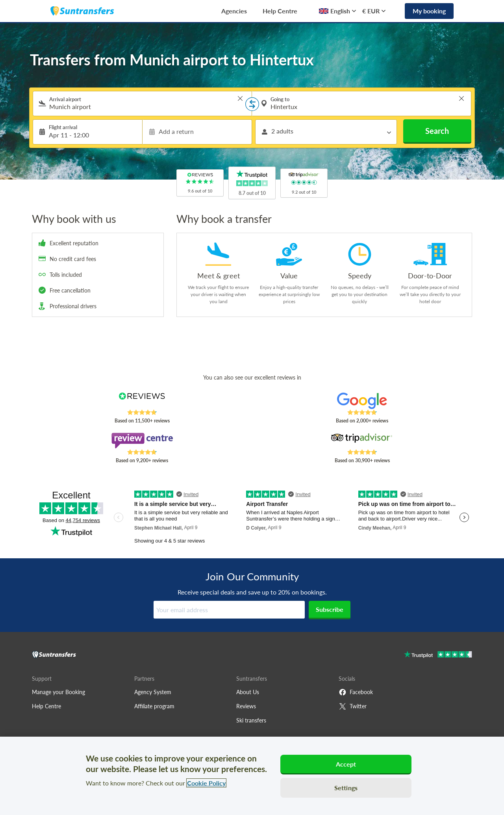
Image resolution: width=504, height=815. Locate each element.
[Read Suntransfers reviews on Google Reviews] (362, 401)
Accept (346, 764)
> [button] (240, 98)
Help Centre (280, 11)
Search (437, 131)
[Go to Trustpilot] (438, 655)
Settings (346, 788)
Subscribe (330, 609)
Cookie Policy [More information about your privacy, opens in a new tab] (206, 783)
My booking (429, 11)
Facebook (356, 692)
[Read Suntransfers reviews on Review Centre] (142, 441)
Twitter (353, 706)
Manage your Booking (58, 692)
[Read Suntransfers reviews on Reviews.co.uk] (142, 401)
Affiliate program (154, 706)
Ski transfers (251, 720)
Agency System (153, 692)
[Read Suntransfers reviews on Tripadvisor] (362, 441)
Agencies (234, 11)
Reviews (246, 706)
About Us (248, 692)
